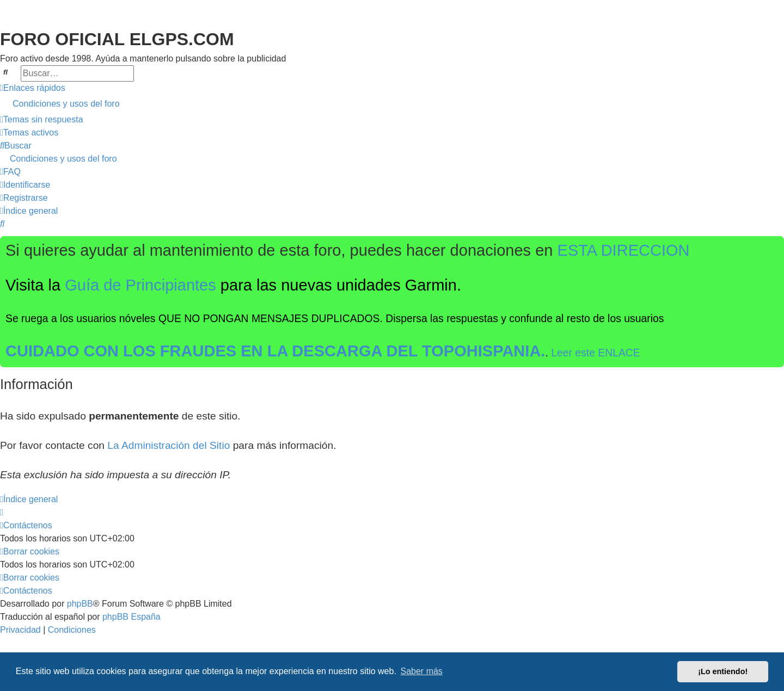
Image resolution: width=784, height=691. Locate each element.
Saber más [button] (422, 671)
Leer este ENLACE (596, 353)
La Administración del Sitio (169, 445)
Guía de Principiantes (140, 285)
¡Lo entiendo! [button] (723, 671)
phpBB (80, 604)
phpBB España (131, 617)
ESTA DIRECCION (624, 250)
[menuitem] (392, 104)
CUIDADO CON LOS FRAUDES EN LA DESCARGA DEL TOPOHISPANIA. (275, 351)
